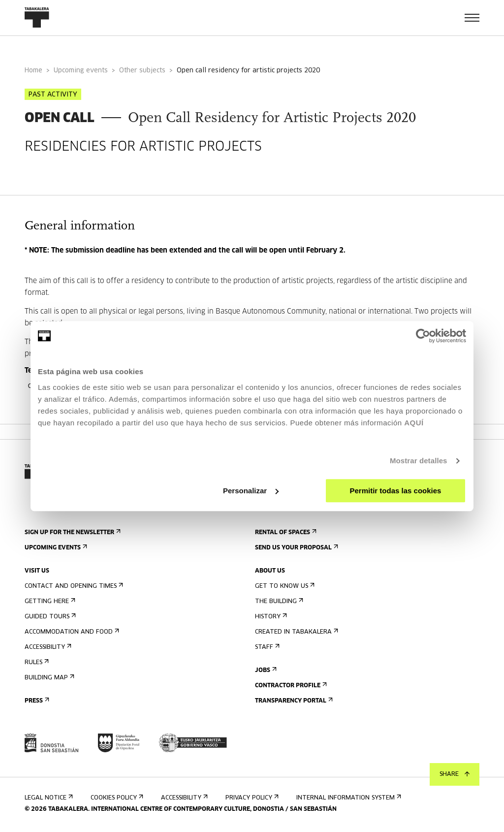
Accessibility (47, 647)
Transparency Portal (293, 701)
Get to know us (284, 586)
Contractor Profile (290, 686)
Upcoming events (81, 71)
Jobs (265, 670)
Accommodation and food (71, 632)
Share (455, 774)
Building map (48, 678)
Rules (36, 662)
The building (278, 601)
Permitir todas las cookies (395, 491)
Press (36, 701)
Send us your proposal (296, 548)
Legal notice (48, 798)
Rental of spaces (285, 532)
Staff (266, 647)
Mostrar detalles (419, 461)
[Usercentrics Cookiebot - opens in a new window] (423, 336)
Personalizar (251, 491)
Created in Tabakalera (296, 632)
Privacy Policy (251, 798)
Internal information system (348, 798)
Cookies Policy (116, 798)
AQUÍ (414, 423)
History (270, 617)
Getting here (49, 601)
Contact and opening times (73, 586)
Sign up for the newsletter (72, 532)
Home (33, 71)
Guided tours (49, 617)
